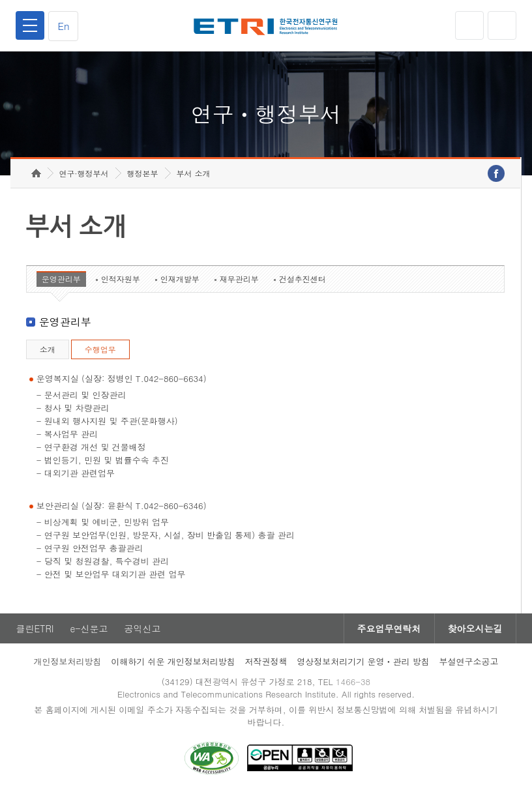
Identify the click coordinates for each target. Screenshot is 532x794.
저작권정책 (266, 661)
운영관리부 (61, 279)
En (63, 26)
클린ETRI (35, 628)
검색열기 (502, 25)
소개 (48, 349)
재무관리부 (239, 279)
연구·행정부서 (84, 173)
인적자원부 (121, 279)
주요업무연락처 (389, 628)
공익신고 (143, 628)
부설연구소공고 (469, 661)
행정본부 (143, 173)
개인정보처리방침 (67, 661)
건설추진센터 (303, 279)
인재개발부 (180, 279)
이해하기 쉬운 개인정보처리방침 (173, 661)
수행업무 (100, 349)
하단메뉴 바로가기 (0, 0)
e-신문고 (89, 628)
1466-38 (353, 682)
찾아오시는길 (475, 628)
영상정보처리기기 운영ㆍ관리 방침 (363, 661)
